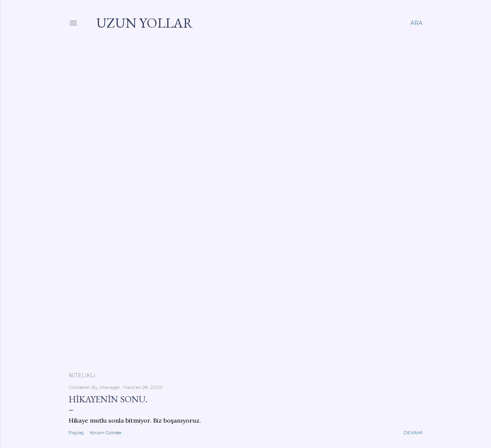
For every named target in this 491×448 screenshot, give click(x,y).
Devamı (413, 432)
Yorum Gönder (106, 432)
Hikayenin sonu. (108, 399)
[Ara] (416, 23)
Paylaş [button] (76, 432)
